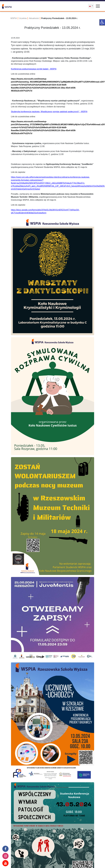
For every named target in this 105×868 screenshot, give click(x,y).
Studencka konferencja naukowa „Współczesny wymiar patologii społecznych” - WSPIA (49, 112)
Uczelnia (23, 18)
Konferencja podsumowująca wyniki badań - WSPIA (34, 69)
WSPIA (14, 18)
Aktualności (34, 18)
